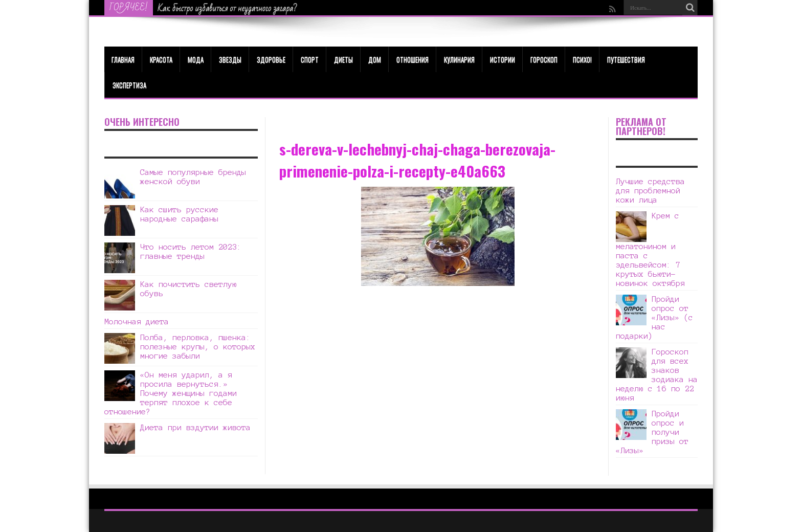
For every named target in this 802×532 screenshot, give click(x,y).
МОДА (196, 59)
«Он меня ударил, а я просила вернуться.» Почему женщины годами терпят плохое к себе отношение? (171, 393)
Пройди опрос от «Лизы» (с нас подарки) (654, 317)
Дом (375, 59)
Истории (503, 59)
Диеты (343, 59)
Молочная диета (137, 322)
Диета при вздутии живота (195, 427)
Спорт (310, 59)
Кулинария (459, 59)
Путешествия (626, 59)
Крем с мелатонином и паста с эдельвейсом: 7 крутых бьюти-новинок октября (650, 249)
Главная (123, 59)
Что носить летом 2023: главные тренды (191, 251)
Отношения (413, 59)
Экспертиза (129, 85)
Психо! (582, 59)
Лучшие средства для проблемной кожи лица (650, 191)
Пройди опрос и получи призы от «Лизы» (652, 432)
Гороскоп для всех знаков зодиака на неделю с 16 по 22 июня (657, 375)
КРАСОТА (161, 59)
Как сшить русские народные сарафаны (179, 214)
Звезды (230, 59)
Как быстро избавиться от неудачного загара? (228, 8)
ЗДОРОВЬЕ (271, 59)
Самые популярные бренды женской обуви (193, 177)
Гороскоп (544, 59)
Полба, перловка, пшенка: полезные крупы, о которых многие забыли (198, 347)
